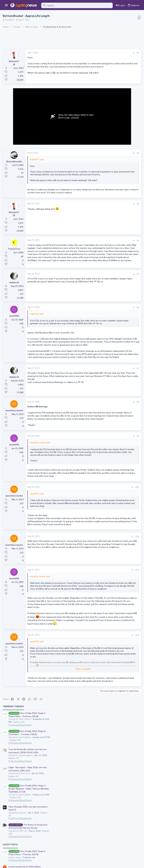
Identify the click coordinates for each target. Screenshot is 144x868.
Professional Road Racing (111, 69)
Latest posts (101, 189)
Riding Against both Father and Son (117, 235)
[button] (6, 5)
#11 (87, 610)
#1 (87, 53)
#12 (87, 644)
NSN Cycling (113, 275)
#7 (87, 416)
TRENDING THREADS (104, 51)
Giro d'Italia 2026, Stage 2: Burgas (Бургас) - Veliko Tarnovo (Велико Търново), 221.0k (119, 133)
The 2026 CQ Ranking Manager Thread (119, 247)
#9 (87, 490)
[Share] (83, 53)
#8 (87, 449)
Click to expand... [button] (58, 190)
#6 (87, 334)
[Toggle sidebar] (139, 18)
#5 (87, 300)
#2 (87, 157)
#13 (87, 733)
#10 (87, 549)
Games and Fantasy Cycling (112, 253)
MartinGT (10, 20)
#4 (87, 254)
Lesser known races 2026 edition (116, 211)
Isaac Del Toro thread (110, 223)
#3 (87, 217)
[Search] (77, 5)
